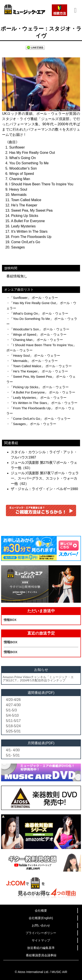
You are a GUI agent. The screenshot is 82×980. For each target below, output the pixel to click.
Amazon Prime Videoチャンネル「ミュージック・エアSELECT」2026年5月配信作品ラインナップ (38, 679)
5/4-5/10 (12, 715)
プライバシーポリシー (41, 933)
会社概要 (41, 911)
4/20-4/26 (13, 700)
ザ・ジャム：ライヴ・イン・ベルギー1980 (44, 489)
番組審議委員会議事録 (41, 955)
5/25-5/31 (13, 731)
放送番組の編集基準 (41, 948)
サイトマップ (41, 940)
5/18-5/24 (13, 726)
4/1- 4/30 (13, 750)
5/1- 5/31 (13, 755)
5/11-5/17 (13, 721)
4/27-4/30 (13, 705)
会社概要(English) (41, 918)
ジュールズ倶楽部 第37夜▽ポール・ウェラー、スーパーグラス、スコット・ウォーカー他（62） (45, 478)
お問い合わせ (41, 925)
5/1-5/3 (11, 710)
